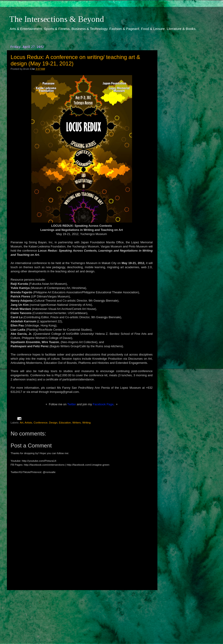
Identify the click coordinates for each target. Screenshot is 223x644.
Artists (28, 422)
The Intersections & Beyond (57, 19)
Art (22, 422)
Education (65, 422)
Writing (87, 422)
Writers (77, 422)
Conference (41, 422)
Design (53, 422)
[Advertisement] (82, 613)
